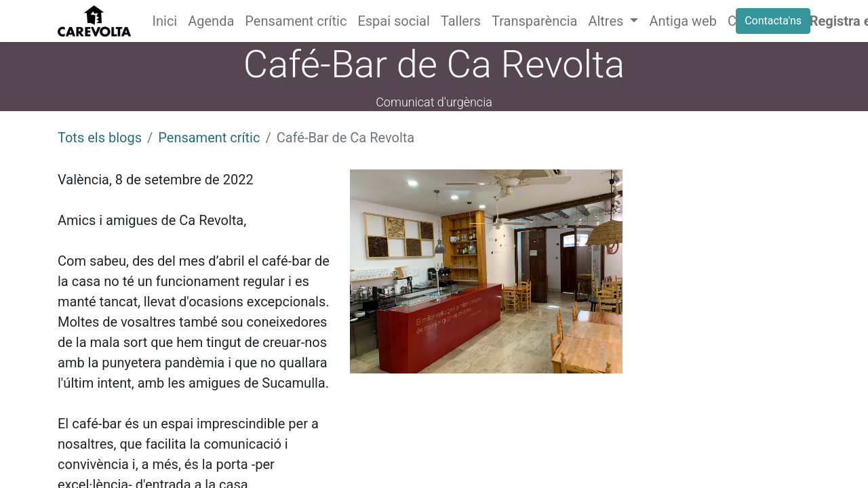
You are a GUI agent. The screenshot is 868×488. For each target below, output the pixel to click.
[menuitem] (165, 21)
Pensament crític (209, 138)
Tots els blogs (100, 138)
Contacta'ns (773, 21)
